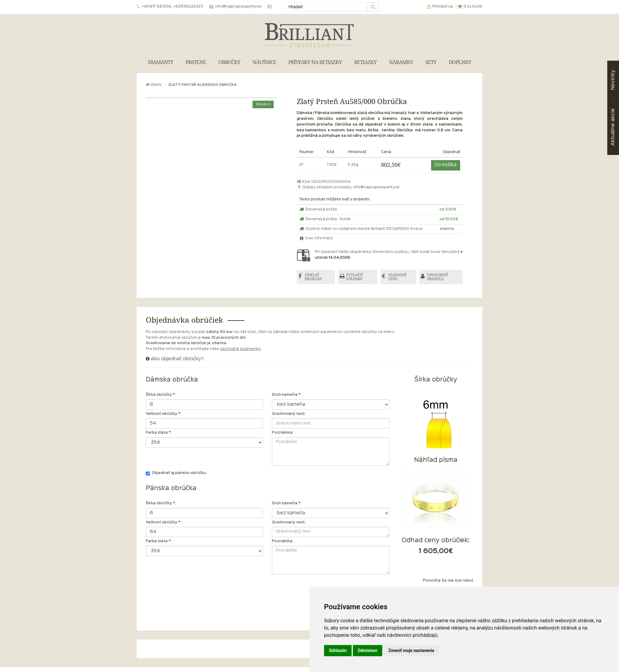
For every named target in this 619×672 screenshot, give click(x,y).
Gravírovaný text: (289, 414)
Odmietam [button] (368, 650)
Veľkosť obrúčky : (164, 414)
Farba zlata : (159, 433)
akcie (613, 127)
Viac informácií (316, 238)
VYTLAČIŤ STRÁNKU (354, 277)
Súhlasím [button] (338, 650)
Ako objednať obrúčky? (177, 359)
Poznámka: (283, 433)
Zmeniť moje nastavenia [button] (411, 650)
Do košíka (446, 165)
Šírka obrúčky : (161, 395)
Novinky (613, 80)
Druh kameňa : (287, 395)
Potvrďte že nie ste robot (448, 581)
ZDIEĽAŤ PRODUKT (313, 277)
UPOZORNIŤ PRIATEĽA (438, 277)
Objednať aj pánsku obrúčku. (176, 474)
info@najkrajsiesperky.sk (376, 187)
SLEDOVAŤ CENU (397, 277)
